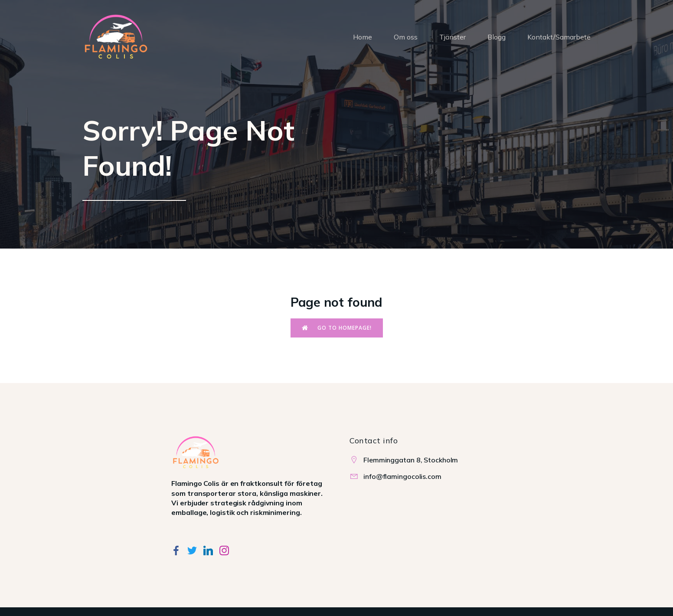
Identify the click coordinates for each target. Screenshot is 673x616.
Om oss (406, 37)
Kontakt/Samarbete (559, 37)
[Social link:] (179, 550)
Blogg (497, 37)
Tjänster (452, 37)
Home (363, 37)
